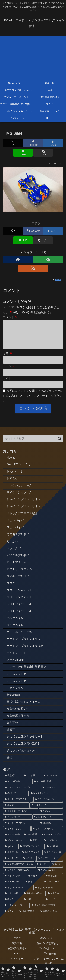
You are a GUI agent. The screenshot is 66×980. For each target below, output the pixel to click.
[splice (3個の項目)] (10, 852)
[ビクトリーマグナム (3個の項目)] (21, 828)
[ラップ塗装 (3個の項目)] (31, 840)
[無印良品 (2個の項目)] (54, 852)
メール (9, 372)
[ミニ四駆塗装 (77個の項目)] (17, 787)
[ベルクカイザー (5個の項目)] (47, 811)
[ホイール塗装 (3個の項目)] (12, 840)
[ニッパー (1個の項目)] (54, 905)
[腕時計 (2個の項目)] (57, 870)
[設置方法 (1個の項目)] (12, 905)
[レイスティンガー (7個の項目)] (46, 799)
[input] (33, 444)
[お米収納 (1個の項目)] (55, 899)
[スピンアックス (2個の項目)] (31, 858)
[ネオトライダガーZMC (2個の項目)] (20, 876)
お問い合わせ (49, 959)
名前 (7, 359)
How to (17, 959)
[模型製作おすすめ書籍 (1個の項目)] (47, 911)
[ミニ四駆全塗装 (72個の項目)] (48, 787)
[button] (43, 153)
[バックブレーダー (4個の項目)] (48, 823)
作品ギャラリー (49, 944)
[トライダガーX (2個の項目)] (53, 858)
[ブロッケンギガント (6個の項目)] (48, 805)
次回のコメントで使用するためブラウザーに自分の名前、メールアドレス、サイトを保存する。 (33, 401)
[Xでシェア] (13, 143)
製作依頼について (49, 954)
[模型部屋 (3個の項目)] (51, 828)
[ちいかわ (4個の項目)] (51, 817)
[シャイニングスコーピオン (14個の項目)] (22, 793)
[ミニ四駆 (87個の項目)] (32, 781)
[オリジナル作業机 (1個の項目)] (18, 893)
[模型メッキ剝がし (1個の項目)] (51, 917)
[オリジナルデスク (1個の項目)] (48, 893)
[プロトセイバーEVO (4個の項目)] (21, 817)
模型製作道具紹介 (17, 954)
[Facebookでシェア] (33, 143)
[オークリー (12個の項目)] (52, 793)
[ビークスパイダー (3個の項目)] (51, 840)
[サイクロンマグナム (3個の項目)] (47, 834)
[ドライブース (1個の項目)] (53, 887)
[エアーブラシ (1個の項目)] (13, 887)
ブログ (17, 944)
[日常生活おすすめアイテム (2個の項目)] (19, 870)
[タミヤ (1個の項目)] (10, 917)
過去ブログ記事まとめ (49, 949)
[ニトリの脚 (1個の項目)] (12, 899)
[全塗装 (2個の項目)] (29, 864)
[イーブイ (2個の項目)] (42, 870)
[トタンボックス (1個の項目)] (16, 911)
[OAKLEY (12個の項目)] (16, 799)
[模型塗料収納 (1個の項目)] (28, 917)
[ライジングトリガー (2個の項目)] (50, 864)
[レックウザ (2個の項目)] (12, 864)
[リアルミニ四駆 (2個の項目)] (50, 876)
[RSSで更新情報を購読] (33, 268)
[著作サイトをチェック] (18, 259)
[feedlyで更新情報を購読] (48, 259)
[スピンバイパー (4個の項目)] (17, 823)
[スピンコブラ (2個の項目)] (15, 881)
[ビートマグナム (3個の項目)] (17, 834)
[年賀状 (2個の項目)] (35, 881)
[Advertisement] (33, 57)
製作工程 (17, 949)
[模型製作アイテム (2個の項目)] (32, 852)
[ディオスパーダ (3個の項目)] (15, 846)
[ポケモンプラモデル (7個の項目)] (18, 805)
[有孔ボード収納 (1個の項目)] (34, 899)
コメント (10, 317)
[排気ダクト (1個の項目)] (33, 905)
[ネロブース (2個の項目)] (12, 858)
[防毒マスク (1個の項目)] (33, 887)
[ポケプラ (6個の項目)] (16, 811)
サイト (7, 384)
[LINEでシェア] (23, 153)
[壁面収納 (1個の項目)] (54, 881)
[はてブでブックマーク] (53, 143)
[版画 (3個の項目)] (35, 846)
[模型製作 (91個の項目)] (12, 781)
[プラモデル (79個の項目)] (52, 781)
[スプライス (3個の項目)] (53, 846)
